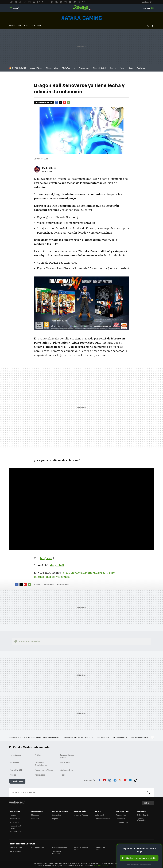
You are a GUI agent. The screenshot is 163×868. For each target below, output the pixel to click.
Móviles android (66, 770)
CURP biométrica (120, 737)
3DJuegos (35, 815)
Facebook (152, 26)
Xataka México (81, 8)
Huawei (113, 68)
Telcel (62, 775)
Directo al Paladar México (81, 849)
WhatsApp (66, 68)
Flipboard (64, 102)
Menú (16, 8)
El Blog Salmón (143, 815)
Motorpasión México (100, 849)
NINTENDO (36, 26)
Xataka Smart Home (15, 827)
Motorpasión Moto (102, 819)
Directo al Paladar (81, 815)
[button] (49, 168)
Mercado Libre (52, 68)
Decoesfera (121, 819)
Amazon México (36, 68)
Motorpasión (100, 815)
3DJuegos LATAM (38, 848)
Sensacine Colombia (57, 852)
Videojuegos (81, 18)
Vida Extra (35, 819)
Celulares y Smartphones (41, 764)
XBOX (26, 26)
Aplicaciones (65, 762)
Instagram (110, 780)
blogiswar (46, 558)
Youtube (105, 780)
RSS (120, 780)
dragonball (57, 565)
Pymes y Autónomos (142, 820)
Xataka (13, 815)
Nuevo (146, 8)
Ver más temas (17, 781)
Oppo (131, 68)
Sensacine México (60, 848)
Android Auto (84, 68)
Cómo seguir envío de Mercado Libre (78, 737)
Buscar (149, 792)
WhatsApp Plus (103, 737)
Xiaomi (123, 68)
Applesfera (14, 822)
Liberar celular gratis (139, 737)
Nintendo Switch (100, 68)
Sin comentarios (45, 102)
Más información (101, 865)
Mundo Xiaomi (16, 831)
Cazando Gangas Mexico (67, 756)
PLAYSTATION (15, 26)
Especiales (15, 762)
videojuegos (64, 584)
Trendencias (121, 815)
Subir (146, 803)
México (13, 775)
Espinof (55, 819)
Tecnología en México (44, 770)
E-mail (69, 102)
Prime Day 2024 (17, 770)
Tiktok (135, 780)
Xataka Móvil (15, 819)
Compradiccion (122, 822)
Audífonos (141, 68)
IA (75, 68)
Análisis (38, 755)
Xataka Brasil (15, 851)
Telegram (115, 780)
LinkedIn (130, 780)
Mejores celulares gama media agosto (44, 737)
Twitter (148, 26)
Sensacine (57, 815)
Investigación (16, 755)
